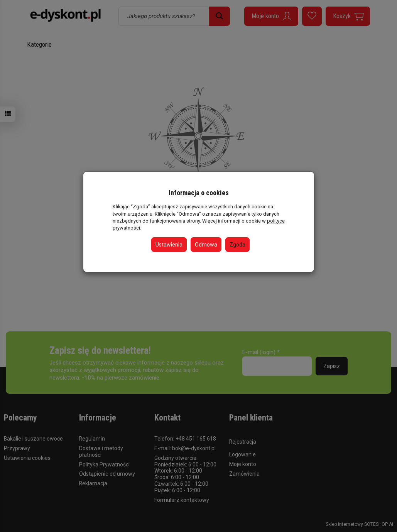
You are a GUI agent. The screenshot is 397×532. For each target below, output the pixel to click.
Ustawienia (169, 245)
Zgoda (237, 245)
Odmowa (206, 245)
